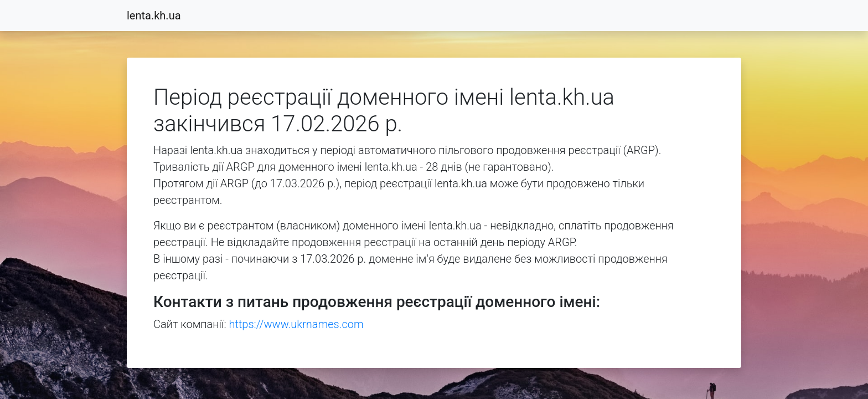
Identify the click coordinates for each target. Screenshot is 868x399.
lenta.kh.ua (154, 16)
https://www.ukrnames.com (296, 324)
